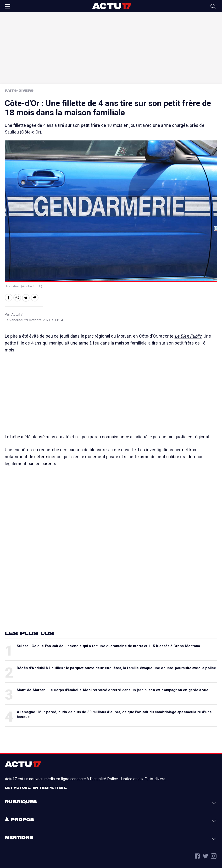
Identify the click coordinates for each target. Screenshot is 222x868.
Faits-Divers (19, 90)
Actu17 (111, 6)
